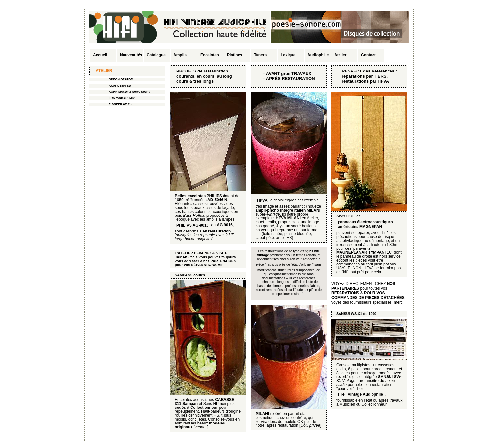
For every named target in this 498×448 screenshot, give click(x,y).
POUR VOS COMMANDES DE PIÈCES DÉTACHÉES (368, 295)
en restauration (217, 231)
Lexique (288, 55)
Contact (368, 55)
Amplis (180, 55)
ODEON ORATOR (121, 79)
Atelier (340, 55)
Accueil (100, 55)
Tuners (260, 55)
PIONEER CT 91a (121, 104)
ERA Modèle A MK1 (122, 98)
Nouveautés (131, 55)
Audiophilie (318, 55)
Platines (235, 55)
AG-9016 (225, 225)
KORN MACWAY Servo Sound (130, 92)
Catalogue (156, 55)
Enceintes (210, 55)
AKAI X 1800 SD (120, 86)
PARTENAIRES (223, 261)
